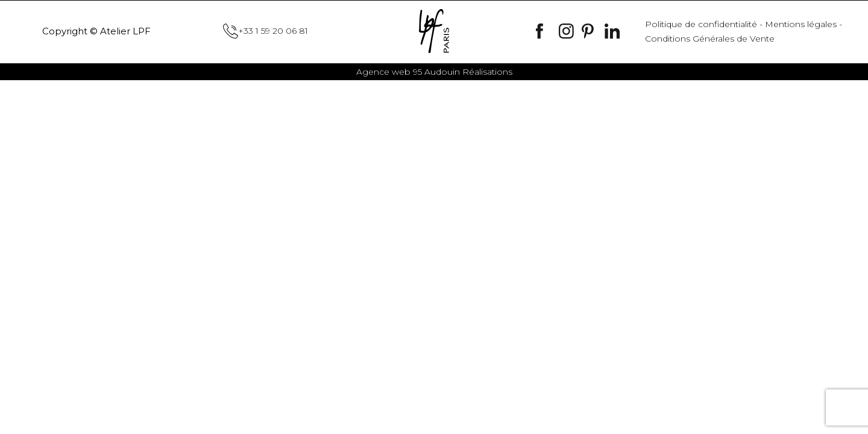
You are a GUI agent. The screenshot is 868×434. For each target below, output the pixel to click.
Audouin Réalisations (434, 72)
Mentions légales (801, 24)
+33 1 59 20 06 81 (266, 31)
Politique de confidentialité (701, 24)
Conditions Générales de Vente (710, 39)
